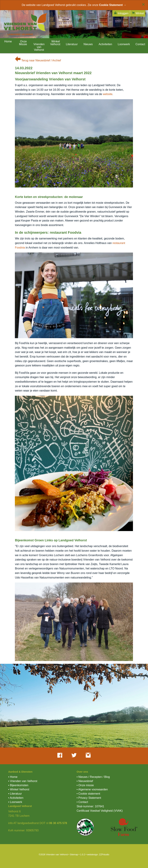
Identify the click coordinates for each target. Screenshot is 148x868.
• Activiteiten (16, 798)
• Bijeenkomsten (18, 785)
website (108, 94)
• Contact (82, 802)
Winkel (138, 13)
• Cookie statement (88, 794)
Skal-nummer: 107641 (90, 806)
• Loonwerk (15, 802)
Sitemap (74, 854)
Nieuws (88, 44)
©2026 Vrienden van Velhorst (53, 854)
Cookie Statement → (113, 5)
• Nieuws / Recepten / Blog (93, 777)
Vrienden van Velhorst (39, 47)
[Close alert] (143, 4)
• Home (13, 777)
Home (8, 41)
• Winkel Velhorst (19, 789)
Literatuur (72, 44)
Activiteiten (105, 44)
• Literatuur (15, 794)
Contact (140, 44)
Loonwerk (124, 44)
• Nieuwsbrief (85, 781)
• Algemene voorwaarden (92, 789)
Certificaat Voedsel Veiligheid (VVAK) (100, 811)
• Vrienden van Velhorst (23, 781)
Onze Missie (23, 43)
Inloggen (121, 13)
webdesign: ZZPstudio (98, 854)
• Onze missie (85, 785)
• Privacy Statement (89, 798)
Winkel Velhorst (55, 43)
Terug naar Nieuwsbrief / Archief (38, 60)
